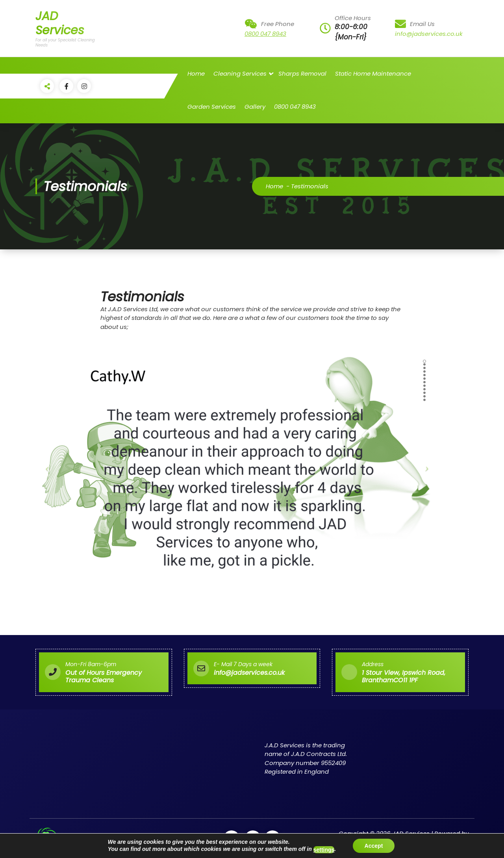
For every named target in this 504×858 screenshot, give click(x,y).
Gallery (255, 107)
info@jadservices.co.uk (429, 34)
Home (196, 73)
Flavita (459, 842)
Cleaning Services (240, 73)
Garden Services (212, 107)
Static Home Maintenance (373, 73)
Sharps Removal (302, 73)
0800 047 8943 (265, 34)
